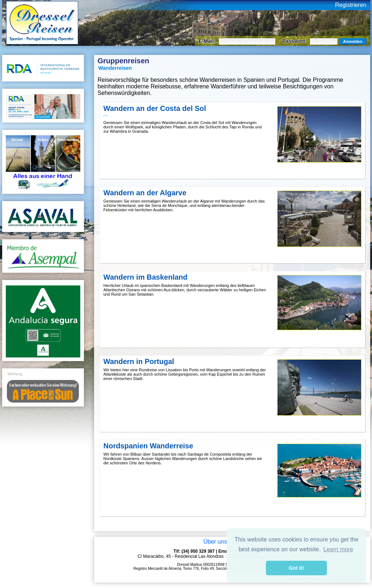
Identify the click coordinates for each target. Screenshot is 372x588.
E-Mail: (208, 41)
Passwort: (295, 41)
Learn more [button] (338, 549)
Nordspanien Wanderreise (148, 446)
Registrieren (351, 5)
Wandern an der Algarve (145, 193)
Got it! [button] (296, 568)
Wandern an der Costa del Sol (155, 108)
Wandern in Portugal (139, 361)
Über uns (215, 542)
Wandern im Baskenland (146, 277)
